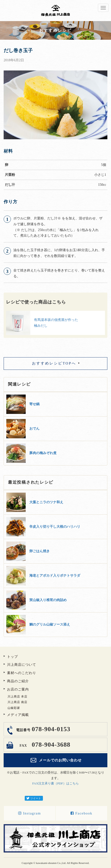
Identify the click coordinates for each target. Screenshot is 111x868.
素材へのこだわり (22, 673)
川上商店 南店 (17, 702)
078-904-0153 (43, 729)
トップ (12, 657)
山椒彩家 (14, 708)
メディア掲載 (18, 715)
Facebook (81, 813)
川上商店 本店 (17, 697)
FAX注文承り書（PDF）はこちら (55, 783)
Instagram (29, 813)
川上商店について (22, 665)
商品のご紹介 (18, 681)
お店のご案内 (18, 689)
